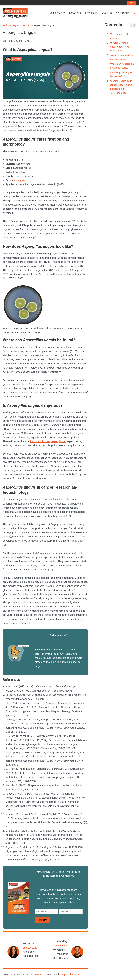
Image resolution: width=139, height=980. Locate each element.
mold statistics (73, 662)
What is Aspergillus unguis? (121, 36)
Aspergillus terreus (32, 975)
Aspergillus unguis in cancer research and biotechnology (122, 91)
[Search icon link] (135, 13)
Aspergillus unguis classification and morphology (120, 47)
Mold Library (10, 25)
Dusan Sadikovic (58, 946)
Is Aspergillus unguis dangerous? (122, 80)
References (122, 99)
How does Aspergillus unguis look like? (122, 58)
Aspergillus (26, 25)
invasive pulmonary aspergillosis (49, 441)
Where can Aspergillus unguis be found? (122, 69)
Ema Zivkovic (30, 948)
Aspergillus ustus (71, 975)
